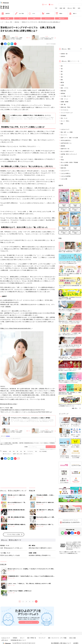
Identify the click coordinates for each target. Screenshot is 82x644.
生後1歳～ (63, 56)
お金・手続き (19, 13)
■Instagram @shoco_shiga (8, 404)
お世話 (62, 85)
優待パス (73, 13)
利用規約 (15, 638)
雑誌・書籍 (7, 18)
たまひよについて (65, 129)
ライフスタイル (30, 451)
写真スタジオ (61, 18)
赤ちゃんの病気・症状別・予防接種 (69, 162)
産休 (29, 131)
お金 (62, 157)
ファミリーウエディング (67, 113)
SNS (34, 18)
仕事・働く (63, 104)
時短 (17, 159)
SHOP (45, 5)
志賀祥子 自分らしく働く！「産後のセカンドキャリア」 (23, 454)
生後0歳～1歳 (64, 54)
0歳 (14, 451)
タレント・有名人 (65, 121)
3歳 (25, 451)
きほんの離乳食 (64, 165)
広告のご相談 (72, 638)
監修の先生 (63, 168)
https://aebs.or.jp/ (69, 549)
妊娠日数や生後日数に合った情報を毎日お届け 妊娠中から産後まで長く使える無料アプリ (29, 618)
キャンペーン (48, 18)
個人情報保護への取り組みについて (61, 643)
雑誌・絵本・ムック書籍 (67, 132)
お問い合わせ (5, 640)
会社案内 (76, 643)
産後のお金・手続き (66, 107)
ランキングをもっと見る (14, 534)
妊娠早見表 (6, 13)
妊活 (79, 8)
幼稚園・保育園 (64, 102)
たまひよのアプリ (65, 171)
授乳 (62, 80)
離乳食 (59, 13)
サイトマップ (42, 638)
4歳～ (36, 451)
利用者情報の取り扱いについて (18, 640)
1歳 (17, 451)
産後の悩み (17, 22)
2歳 (21, 451)
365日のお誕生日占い (66, 140)
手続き (62, 160)
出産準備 (46, 13)
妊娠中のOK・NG (65, 149)
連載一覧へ (75, 408)
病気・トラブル (64, 88)
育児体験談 (63, 115)
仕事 (10, 451)
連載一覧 (28, 38)
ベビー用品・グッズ (66, 96)
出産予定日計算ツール (66, 143)
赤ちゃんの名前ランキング (67, 151)
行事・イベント (64, 99)
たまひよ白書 (64, 179)
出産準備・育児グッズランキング (69, 154)
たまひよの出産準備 (66, 176)
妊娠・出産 (62, 8)
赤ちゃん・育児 (71, 8)
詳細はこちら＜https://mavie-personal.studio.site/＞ (16, 328)
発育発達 (63, 93)
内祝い (51, 5)
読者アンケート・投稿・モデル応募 (69, 138)
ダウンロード (29, 622)
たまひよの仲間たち (66, 173)
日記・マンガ (64, 118)
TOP (56, 8)
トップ (2, 22)
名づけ (32, 13)
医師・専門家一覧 (32, 638)
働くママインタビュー (7, 454)
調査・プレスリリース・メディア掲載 (57, 638)
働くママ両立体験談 (43, 451)
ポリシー (22, 638)
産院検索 (63, 146)
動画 (62, 124)
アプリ (21, 18)
